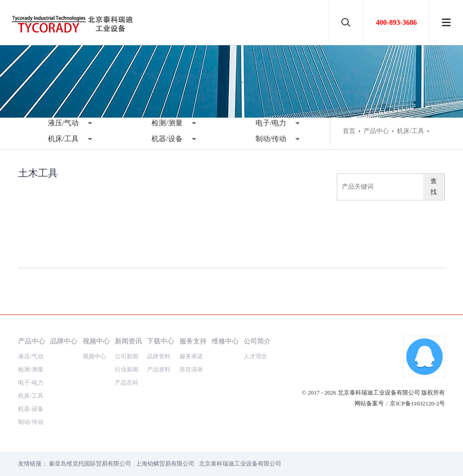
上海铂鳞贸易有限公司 (165, 464)
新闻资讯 (128, 341)
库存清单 (191, 369)
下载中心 (161, 341)
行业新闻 (127, 369)
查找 (434, 187)
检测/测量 (167, 123)
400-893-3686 (396, 22)
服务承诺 (191, 356)
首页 (349, 131)
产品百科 (127, 383)
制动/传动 (271, 139)
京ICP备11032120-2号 (417, 403)
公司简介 (257, 341)
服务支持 (193, 341)
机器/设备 (167, 139)
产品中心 (376, 131)
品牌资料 (159, 356)
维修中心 (225, 341)
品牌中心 (64, 341)
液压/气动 (63, 123)
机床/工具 (63, 139)
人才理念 (255, 356)
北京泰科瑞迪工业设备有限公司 (240, 464)
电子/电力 (271, 123)
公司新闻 (127, 356)
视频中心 (96, 341)
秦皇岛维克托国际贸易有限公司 (90, 464)
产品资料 (159, 369)
